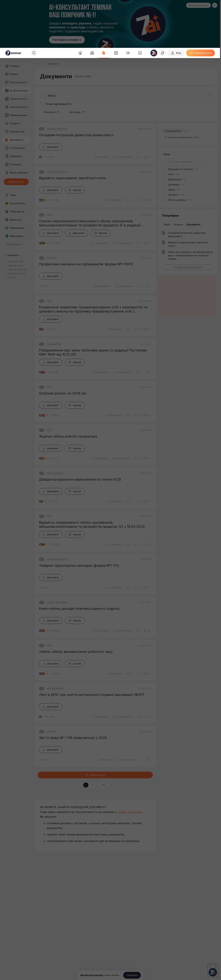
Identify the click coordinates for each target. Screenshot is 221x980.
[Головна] (39, 64)
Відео (167, 224)
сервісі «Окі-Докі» (130, 812)
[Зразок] (75, 190)
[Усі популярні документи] (187, 267)
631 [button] (103, 785)
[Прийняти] (132, 975)
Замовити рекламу (198, 5)
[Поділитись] (138, 157)
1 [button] (86, 785)
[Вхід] (176, 53)
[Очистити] (209, 96)
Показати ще (95, 775)
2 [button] (92, 785)
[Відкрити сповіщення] (162, 53)
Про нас (11, 277)
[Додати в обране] (147, 157)
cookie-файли (111, 975)
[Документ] (51, 147)
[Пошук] (34, 53)
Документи (193, 224)
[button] (111, 785)
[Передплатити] (200, 53)
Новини (178, 224)
